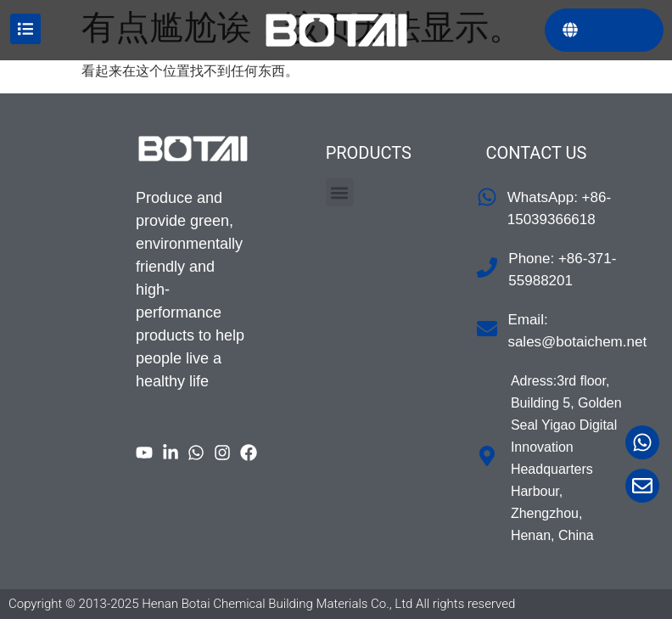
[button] (340, 192)
